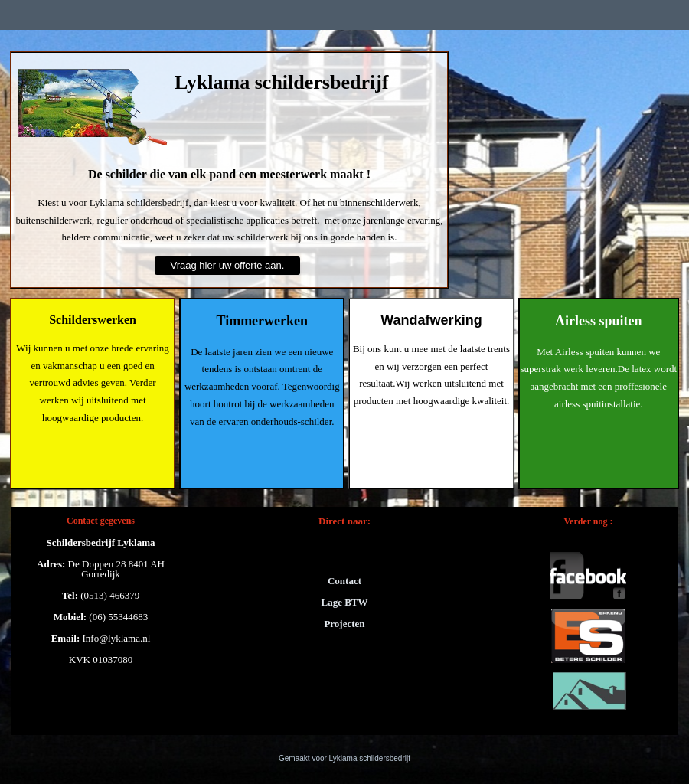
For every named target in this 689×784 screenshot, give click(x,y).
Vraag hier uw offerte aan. (228, 265)
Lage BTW (344, 602)
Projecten (344, 624)
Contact (344, 581)
